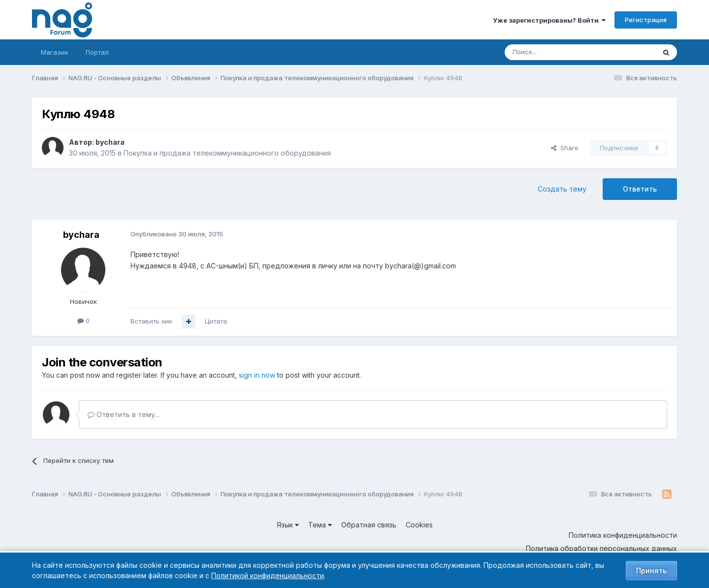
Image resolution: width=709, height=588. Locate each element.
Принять (651, 571)
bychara (110, 142)
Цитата (216, 321)
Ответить (640, 189)
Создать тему (562, 189)
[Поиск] (553, 52)
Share (565, 148)
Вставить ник (151, 321)
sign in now (257, 375)
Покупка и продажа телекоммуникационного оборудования (227, 153)
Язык (288, 525)
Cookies (419, 525)
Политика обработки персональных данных (601, 548)
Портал (97, 52)
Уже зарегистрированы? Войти (549, 20)
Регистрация (646, 20)
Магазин (54, 52)
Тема (320, 525)
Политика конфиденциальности (623, 535)
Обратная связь (369, 525)
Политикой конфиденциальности (268, 575)
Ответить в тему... (124, 414)
